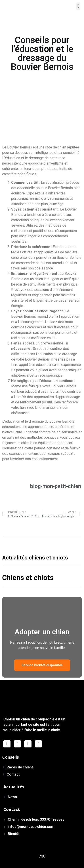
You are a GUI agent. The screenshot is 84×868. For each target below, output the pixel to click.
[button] (78, 6)
